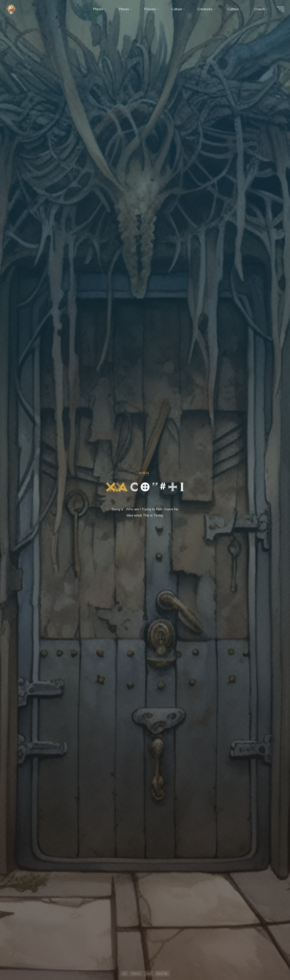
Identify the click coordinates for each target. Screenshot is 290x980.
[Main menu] (278, 10)
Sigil (144, 473)
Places (136, 973)
